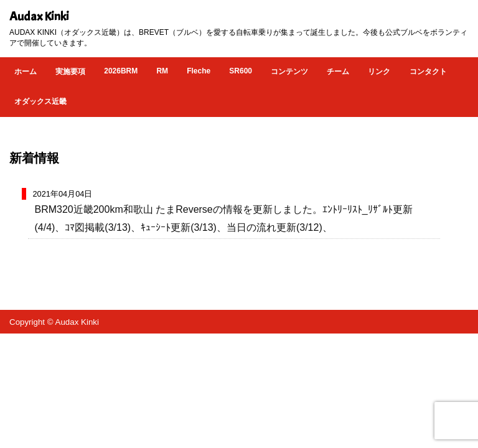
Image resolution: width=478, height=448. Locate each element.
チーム (338, 72)
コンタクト (428, 72)
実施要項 (70, 72)
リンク (379, 72)
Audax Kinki (39, 16)
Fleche (199, 71)
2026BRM (121, 71)
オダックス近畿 (40, 101)
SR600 (241, 71)
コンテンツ (289, 72)
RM (162, 71)
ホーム (26, 72)
